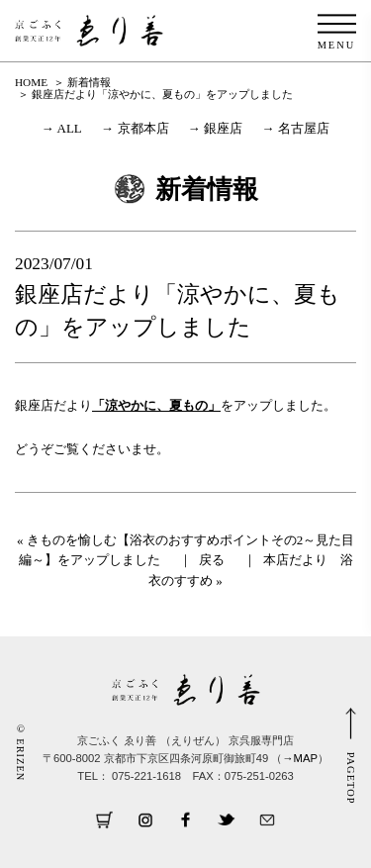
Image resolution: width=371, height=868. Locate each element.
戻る (212, 560)
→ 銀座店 (215, 128)
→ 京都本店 (135, 128)
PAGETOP (351, 778)
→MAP (300, 758)
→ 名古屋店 (296, 128)
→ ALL (62, 128)
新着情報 (89, 82)
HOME (31, 82)
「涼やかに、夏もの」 (156, 405)
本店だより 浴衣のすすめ (250, 570)
